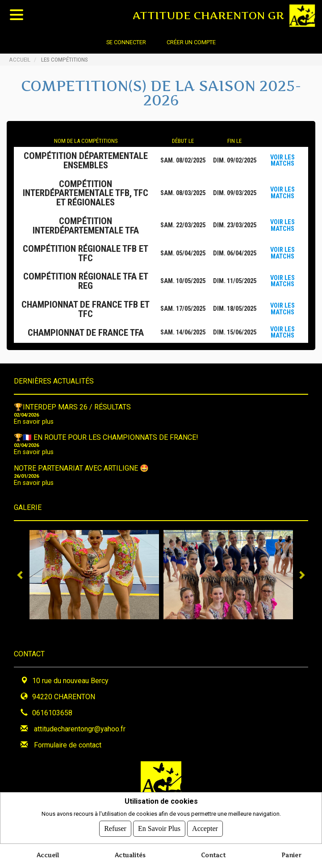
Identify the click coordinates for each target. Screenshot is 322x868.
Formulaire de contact (68, 745)
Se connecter (126, 42)
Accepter (205, 828)
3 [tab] (155, 626)
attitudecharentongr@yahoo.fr (80, 729)
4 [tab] (168, 626)
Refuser (115, 828)
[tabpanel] (94, 575)
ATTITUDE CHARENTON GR (208, 15)
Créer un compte (191, 42)
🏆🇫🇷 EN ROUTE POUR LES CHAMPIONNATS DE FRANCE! (106, 437)
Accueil (20, 59)
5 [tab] (181, 626)
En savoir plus (34, 422)
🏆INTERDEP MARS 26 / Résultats (72, 407)
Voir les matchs (282, 161)
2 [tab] (141, 626)
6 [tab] (195, 626)
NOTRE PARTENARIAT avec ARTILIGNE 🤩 (81, 468)
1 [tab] (128, 626)
